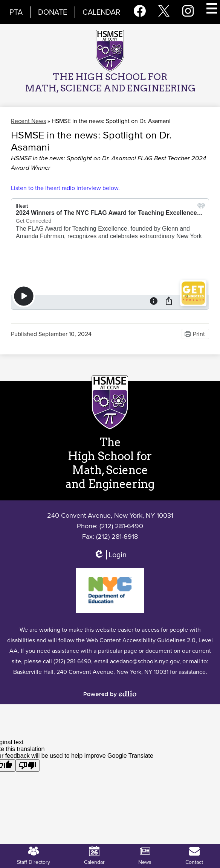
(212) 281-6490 (121, 526)
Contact (194, 856)
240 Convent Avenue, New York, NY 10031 (110, 515)
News (145, 856)
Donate (53, 12)
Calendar (101, 12)
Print (199, 334)
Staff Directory (34, 856)
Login (110, 558)
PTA (16, 12)
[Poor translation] (27, 765)
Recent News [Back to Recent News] (28, 121)
